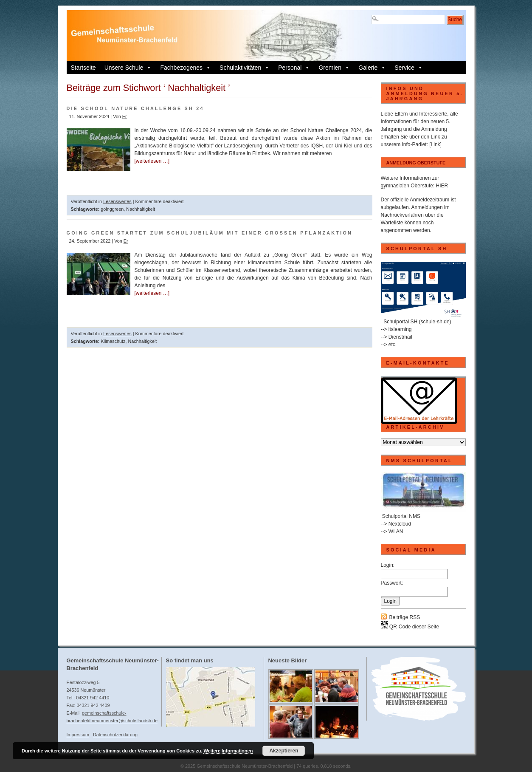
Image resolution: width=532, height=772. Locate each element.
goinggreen (112, 209)
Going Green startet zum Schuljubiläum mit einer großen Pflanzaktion (210, 233)
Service (409, 68)
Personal (294, 68)
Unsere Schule (128, 68)
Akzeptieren (284, 751)
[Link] (435, 144)
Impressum (78, 735)
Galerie (372, 68)
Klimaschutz (113, 341)
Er (125, 116)
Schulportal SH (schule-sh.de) (417, 322)
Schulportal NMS (401, 516)
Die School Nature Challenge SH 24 (135, 108)
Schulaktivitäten (245, 68)
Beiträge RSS (405, 617)
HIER (442, 186)
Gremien (334, 68)
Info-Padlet (414, 144)
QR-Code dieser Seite (410, 627)
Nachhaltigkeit (141, 209)
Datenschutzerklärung (115, 735)
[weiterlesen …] (152, 161)
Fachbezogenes (186, 68)
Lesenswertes (117, 201)
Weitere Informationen (228, 751)
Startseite (83, 68)
